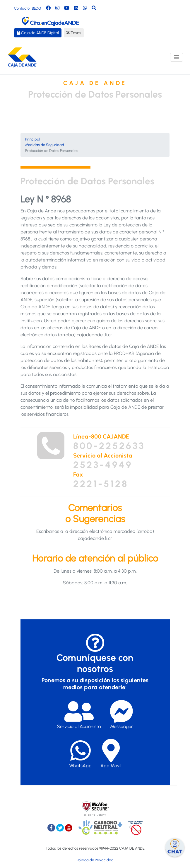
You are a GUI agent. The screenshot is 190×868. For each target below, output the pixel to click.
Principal (33, 139)
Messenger (121, 714)
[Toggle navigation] (177, 57)
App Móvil (111, 754)
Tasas (74, 33)
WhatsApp (80, 754)
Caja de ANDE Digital (38, 33)
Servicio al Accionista (79, 714)
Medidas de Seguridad (45, 145)
